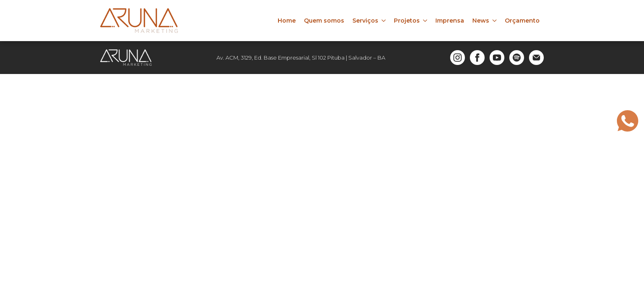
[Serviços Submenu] (384, 21)
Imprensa (450, 21)
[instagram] (458, 58)
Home (287, 21)
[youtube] (497, 58)
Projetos (407, 21)
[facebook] (477, 58)
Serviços (365, 21)
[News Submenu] (495, 21)
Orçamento (522, 21)
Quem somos (324, 21)
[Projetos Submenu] (425, 21)
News (481, 21)
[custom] (517, 58)
